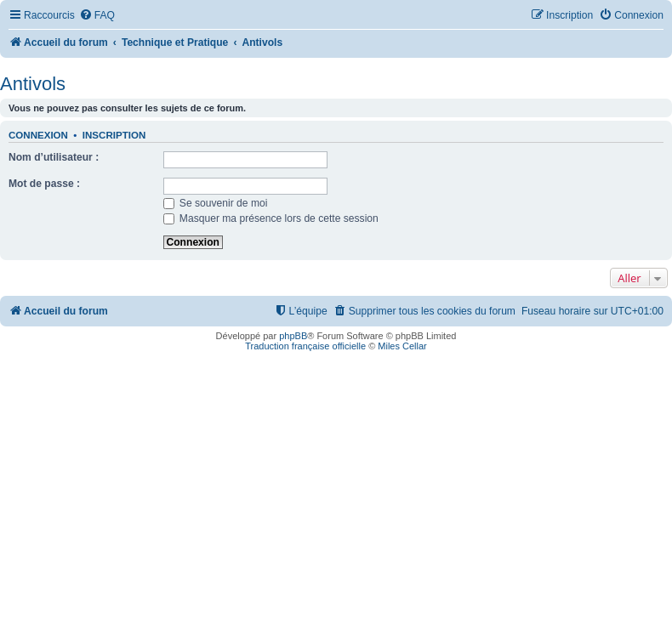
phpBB (293, 336)
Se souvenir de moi (216, 203)
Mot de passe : (44, 184)
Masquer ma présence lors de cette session (271, 218)
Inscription (114, 135)
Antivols (33, 84)
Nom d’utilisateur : (54, 157)
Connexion (38, 135)
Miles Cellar (402, 346)
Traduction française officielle (305, 346)
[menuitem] (97, 16)
